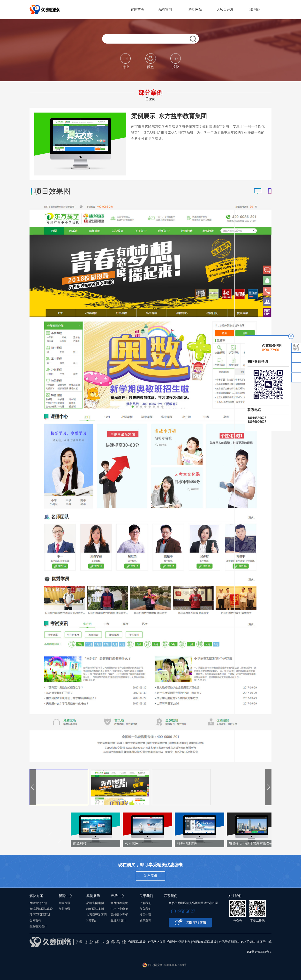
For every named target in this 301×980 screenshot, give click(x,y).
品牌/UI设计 (118, 920)
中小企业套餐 (119, 909)
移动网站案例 (95, 909)
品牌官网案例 (95, 903)
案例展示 (93, 896)
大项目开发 (227, 10)
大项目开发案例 (97, 915)
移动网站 (197, 10)
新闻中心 (65, 896)
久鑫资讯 (64, 903)
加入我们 (145, 909)
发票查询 (145, 920)
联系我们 (171, 896)
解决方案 (36, 896)
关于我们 (146, 896)
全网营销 (35, 920)
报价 (176, 61)
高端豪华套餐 (119, 915)
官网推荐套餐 (119, 903)
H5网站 (257, 10)
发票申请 (145, 915)
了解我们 (145, 903)
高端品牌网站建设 (41, 909)
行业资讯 (64, 909)
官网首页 (137, 10)
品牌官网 (167, 10)
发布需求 (150, 876)
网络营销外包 (38, 903)
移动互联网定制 (40, 915)
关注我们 (235, 896)
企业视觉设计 (38, 926)
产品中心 (117, 896)
